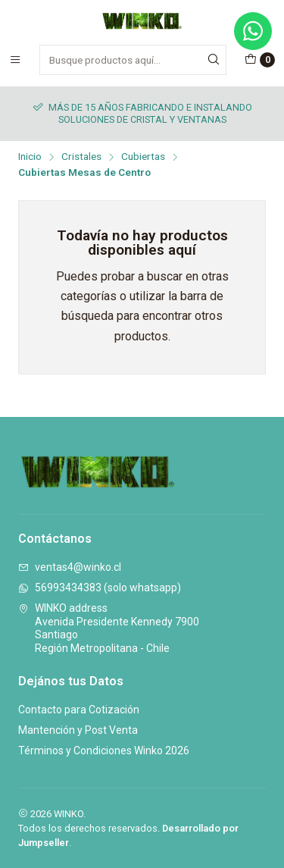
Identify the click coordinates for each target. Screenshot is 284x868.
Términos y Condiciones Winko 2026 (104, 750)
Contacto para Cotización (79, 710)
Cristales (81, 157)
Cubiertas (143, 157)
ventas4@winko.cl (70, 567)
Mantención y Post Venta (78, 730)
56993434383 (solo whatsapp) (100, 588)
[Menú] (15, 60)
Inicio (30, 157)
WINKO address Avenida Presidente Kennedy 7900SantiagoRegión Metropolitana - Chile (109, 628)
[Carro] (260, 60)
